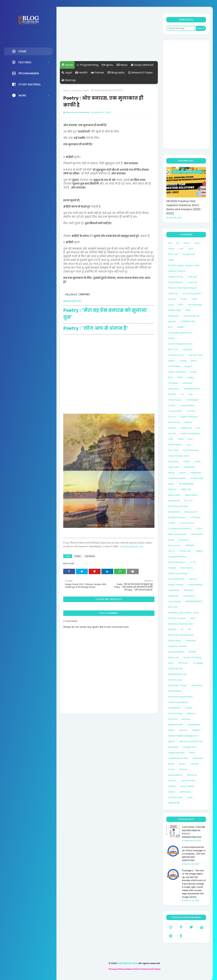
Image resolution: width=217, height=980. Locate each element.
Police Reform (175, 445)
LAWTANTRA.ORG (127, 963)
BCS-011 (188, 501)
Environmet (174, 422)
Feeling (199, 551)
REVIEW (193, 652)
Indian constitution (190, 433)
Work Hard (197, 685)
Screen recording (192, 657)
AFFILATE (172, 489)
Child (199, 529)
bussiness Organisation (181, 697)
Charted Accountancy (180, 529)
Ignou (107, 65)
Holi (198, 428)
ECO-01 (172, 417)
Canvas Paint (187, 523)
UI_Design (198, 663)
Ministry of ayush (177, 618)
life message (195, 305)
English (188, 366)
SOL (170, 243)
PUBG (180, 377)
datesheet (189, 467)
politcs (172, 361)
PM (189, 629)
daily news (174, 467)
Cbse (171, 305)
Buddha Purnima (177, 517)
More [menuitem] (19, 95)
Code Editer (174, 366)
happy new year (176, 753)
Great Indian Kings (178, 573)
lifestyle (172, 321)
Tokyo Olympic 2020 (179, 456)
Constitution (192, 400)
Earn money (174, 545)
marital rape (197, 478)
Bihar (194, 361)
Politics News (175, 641)
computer (188, 349)
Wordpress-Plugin (177, 685)
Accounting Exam (192, 293)
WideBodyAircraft (177, 674)
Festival (188, 422)
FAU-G (171, 551)
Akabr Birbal (191, 495)
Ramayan (174, 657)
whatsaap (185, 792)
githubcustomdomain (191, 741)
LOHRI (181, 439)
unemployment (192, 389)
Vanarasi (76, 91)
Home (67, 65)
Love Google (175, 601)
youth (190, 797)
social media (188, 781)
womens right (175, 797)
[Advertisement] (109, 37)
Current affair (175, 411)
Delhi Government (177, 534)
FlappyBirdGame (177, 557)
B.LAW (184, 299)
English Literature (189, 417)
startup (172, 786)
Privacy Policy (117, 969)
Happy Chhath (176, 585)
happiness (196, 473)
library (182, 764)
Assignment (189, 254)
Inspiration (174, 590)
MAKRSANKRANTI (194, 601)
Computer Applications (180, 333)
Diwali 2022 (197, 534)
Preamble (191, 641)
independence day (178, 758)
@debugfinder (73, 301)
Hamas (193, 579)
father (171, 730)
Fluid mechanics (177, 562)
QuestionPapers (176, 652)
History (172, 338)
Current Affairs (187, 405)
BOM (188, 310)
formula (183, 730)
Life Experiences (191, 316)
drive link (173, 719)
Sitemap (69, 80)
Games (97, 73)
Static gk (192, 277)
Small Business (191, 450)
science (172, 781)
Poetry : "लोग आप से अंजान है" (96, 328)
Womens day (175, 680)
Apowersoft (174, 501)
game (183, 473)
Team (157, 969)
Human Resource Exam (180, 344)
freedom (196, 730)
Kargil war (173, 596)
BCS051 (172, 394)
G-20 (193, 562)
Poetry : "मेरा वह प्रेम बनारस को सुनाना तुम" (105, 314)
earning (186, 719)
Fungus (172, 428)
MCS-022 (173, 349)
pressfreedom (175, 775)
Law (181, 249)
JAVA (190, 249)
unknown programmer (77, 112)
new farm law (195, 355)
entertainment (175, 725)
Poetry (78, 556)
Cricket (172, 405)
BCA (170, 327)
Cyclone (191, 411)
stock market (187, 786)
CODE (194, 299)
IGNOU (171, 249)
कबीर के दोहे (174, 803)
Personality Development (181, 635)
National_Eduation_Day (181, 624)
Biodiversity (174, 512)
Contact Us (145, 969)
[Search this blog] (181, 28)
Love (190, 439)
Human (172, 433)
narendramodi (176, 355)
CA (182, 394)
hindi (192, 753)
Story (171, 663)
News (122, 65)
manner (194, 764)
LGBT (171, 439)
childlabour (174, 708)
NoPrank (172, 629)
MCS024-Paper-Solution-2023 (184, 265)
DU (178, 243)
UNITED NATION (175, 669)
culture (188, 708)
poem (171, 484)
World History (175, 691)
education (174, 389)
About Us (132, 969)
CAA (190, 394)
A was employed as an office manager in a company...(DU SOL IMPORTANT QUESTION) (194, 854)
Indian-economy (177, 372)
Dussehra (184, 540)
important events (177, 478)
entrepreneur (194, 725)
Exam (187, 243)
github (172, 741)
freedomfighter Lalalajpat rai (183, 736)
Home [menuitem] (19, 51)
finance (172, 299)
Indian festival (195, 585)
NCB (192, 618)
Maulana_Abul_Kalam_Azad (183, 613)
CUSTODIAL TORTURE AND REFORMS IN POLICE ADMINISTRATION (194, 832)
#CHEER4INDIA (186, 484)
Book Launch (191, 512)
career (187, 461)
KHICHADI (188, 590)
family (171, 473)
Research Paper (141, 73)
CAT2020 (195, 517)
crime (197, 461)
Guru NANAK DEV (176, 579)
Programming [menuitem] (26, 73)
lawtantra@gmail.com (132, 546)
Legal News (189, 596)
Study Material (142, 65)
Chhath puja (175, 400)
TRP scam (183, 663)
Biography (116, 73)
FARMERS (190, 545)
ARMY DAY (186, 489)
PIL (182, 629)
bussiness (173, 461)
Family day (185, 551)
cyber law (173, 293)
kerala (171, 764)
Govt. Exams (187, 568)
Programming (87, 65)
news (197, 243)
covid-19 (192, 282)
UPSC (181, 305)
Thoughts (173, 383)
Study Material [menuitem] (26, 84)
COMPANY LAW (188, 321)
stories (172, 792)
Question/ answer (177, 646)
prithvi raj (192, 775)
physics (183, 769)
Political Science (177, 271)
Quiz (189, 445)
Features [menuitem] (22, 62)
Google (172, 568)
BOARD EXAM (175, 310)
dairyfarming (175, 713)
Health (81, 73)
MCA (171, 377)
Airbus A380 (174, 495)
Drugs (171, 540)
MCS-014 (173, 607)
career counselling (178, 702)
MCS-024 (173, 254)
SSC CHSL (173, 450)
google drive (190, 747)
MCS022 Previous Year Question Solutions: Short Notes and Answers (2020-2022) (184, 207)
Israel (194, 372)
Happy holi (186, 428)
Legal (67, 73)
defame (191, 713)
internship (198, 758)
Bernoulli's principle (178, 506)
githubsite (173, 747)
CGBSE (172, 523)
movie (171, 769)
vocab (183, 361)
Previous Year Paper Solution (183, 288)
